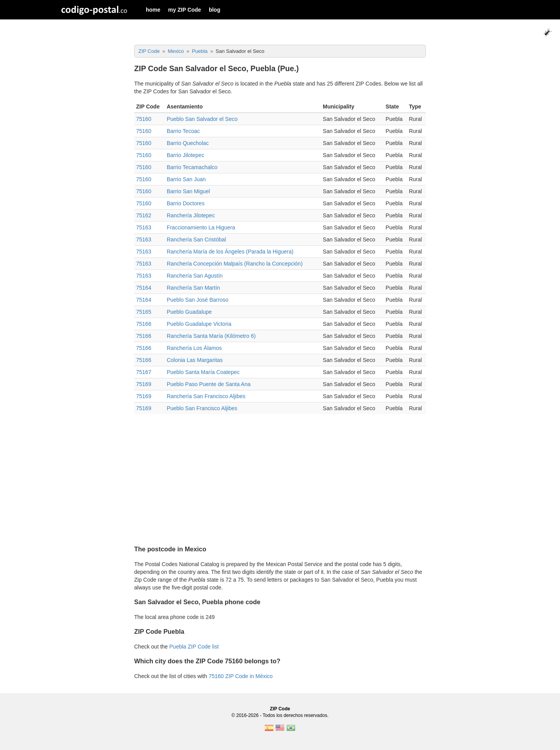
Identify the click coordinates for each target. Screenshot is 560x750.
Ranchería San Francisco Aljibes (206, 396)
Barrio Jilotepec (186, 155)
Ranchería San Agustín (195, 276)
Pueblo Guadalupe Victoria (199, 324)
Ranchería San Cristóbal (197, 240)
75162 (144, 215)
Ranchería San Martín (193, 288)
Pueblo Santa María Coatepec (203, 372)
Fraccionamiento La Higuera (201, 227)
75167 (144, 372)
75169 (144, 384)
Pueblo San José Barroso (198, 300)
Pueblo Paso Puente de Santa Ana (209, 384)
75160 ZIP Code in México (241, 676)
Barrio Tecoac (183, 131)
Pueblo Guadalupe (189, 312)
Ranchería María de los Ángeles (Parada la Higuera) (230, 252)
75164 (144, 288)
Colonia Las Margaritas (195, 360)
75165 (144, 312)
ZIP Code (280, 709)
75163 (144, 227)
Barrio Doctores (186, 203)
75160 (144, 119)
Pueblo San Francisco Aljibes (202, 408)
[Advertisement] (280, 476)
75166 (144, 324)
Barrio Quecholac (188, 143)
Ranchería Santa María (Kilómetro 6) (211, 336)
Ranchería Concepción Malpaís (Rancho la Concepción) (235, 264)
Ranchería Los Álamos (194, 348)
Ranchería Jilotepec (191, 215)
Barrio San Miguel (188, 191)
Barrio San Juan (186, 179)
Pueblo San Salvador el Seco (202, 119)
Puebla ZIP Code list (194, 647)
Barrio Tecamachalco (192, 167)
